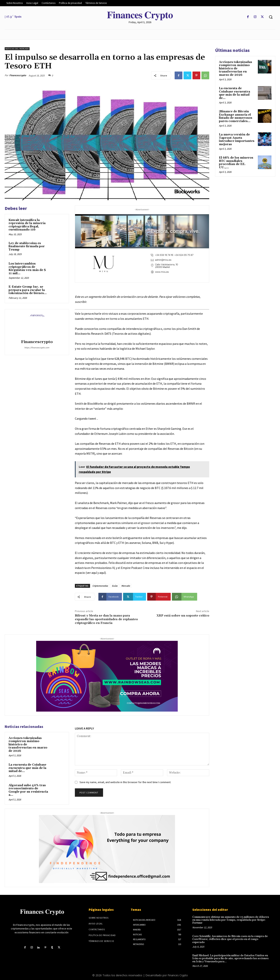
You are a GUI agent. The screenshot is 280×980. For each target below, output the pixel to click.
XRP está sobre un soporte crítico (183, 616)
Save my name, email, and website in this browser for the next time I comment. (125, 782)
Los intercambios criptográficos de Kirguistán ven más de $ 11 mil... (27, 269)
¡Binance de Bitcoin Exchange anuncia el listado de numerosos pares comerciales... (236, 116)
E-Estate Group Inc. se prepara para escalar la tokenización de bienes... (28, 290)
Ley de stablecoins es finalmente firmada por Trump (27, 246)
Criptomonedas (100, 586)
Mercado (126, 586)
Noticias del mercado (17, 49)
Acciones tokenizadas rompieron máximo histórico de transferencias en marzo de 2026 (235, 69)
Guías (115, 586)
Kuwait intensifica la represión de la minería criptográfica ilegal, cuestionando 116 (27, 225)
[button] (271, 17)
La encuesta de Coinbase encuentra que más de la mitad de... (27, 768)
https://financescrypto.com (37, 348)
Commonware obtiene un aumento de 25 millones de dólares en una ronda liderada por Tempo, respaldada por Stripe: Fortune (231, 920)
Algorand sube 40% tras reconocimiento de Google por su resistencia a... (28, 790)
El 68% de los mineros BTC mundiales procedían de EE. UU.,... (236, 163)
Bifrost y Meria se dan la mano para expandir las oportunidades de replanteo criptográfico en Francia (106, 619)
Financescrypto (18, 75)
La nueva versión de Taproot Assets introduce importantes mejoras (237, 139)
